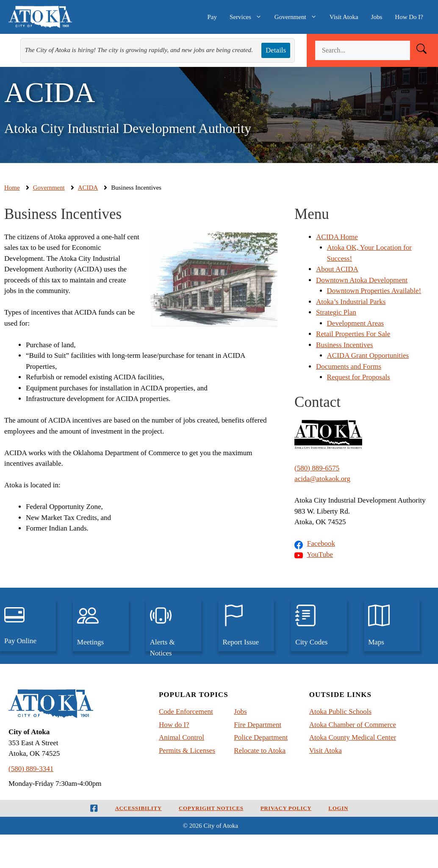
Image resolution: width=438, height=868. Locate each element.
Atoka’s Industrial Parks (351, 302)
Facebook (321, 543)
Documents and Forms (349, 366)
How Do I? (409, 17)
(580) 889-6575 (317, 468)
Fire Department (258, 725)
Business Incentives (345, 345)
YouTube (320, 554)
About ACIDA (337, 269)
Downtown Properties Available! (374, 291)
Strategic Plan (336, 312)
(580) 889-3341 (31, 769)
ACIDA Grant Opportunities (368, 355)
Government (299, 17)
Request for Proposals (359, 377)
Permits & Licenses (187, 751)
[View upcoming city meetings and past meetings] (101, 626)
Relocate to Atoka (260, 751)
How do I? (174, 725)
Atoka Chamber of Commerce (353, 725)
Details (276, 50)
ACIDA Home (337, 237)
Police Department (261, 737)
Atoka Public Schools (340, 712)
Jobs (377, 17)
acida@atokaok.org (322, 479)
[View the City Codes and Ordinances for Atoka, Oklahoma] (319, 626)
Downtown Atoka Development (362, 280)
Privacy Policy (286, 808)
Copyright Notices (211, 808)
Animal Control (182, 737)
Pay (212, 17)
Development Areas (356, 323)
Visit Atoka (344, 17)
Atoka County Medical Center (353, 737)
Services (249, 17)
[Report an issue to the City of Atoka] (246, 626)
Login (338, 808)
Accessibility (139, 808)
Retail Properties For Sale (353, 334)
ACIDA (88, 188)
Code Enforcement (186, 712)
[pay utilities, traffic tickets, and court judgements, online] (28, 626)
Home (12, 188)
